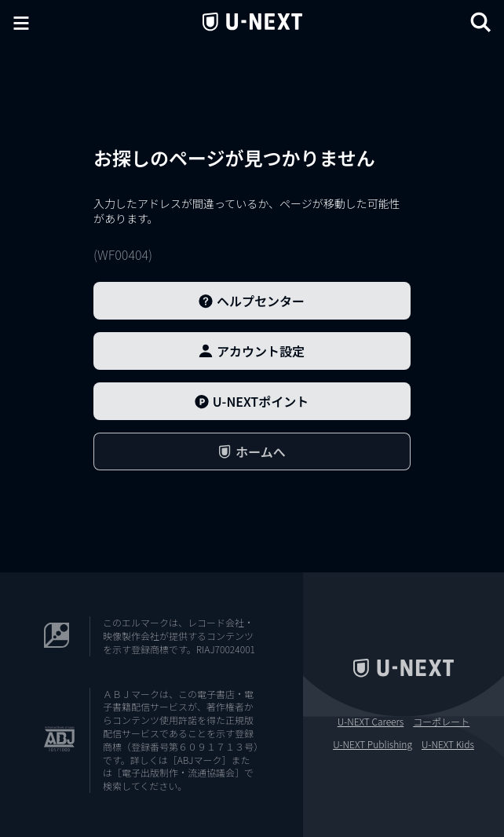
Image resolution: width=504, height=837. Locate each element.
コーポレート (441, 722)
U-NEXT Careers (371, 722)
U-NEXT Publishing (373, 744)
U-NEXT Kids (448, 744)
